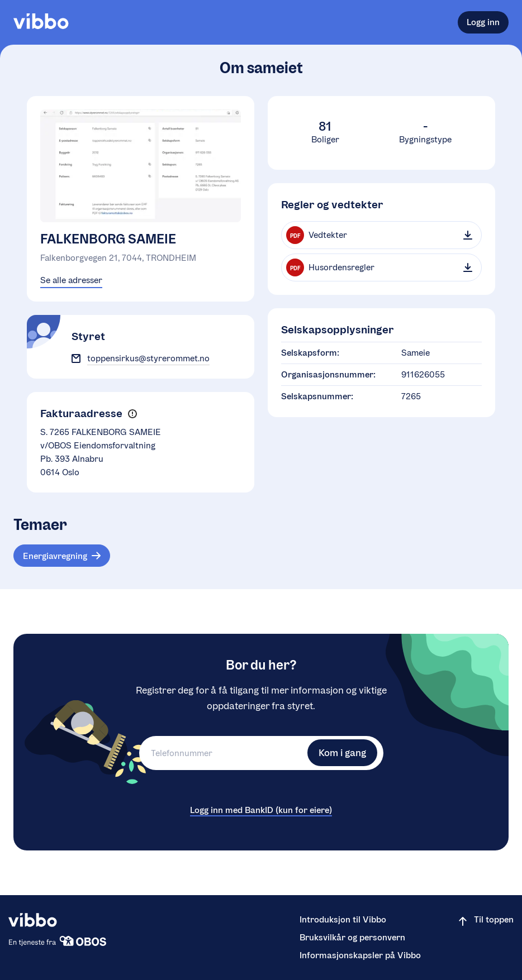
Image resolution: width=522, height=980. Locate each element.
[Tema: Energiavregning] (62, 556)
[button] (132, 414)
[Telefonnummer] (222, 753)
